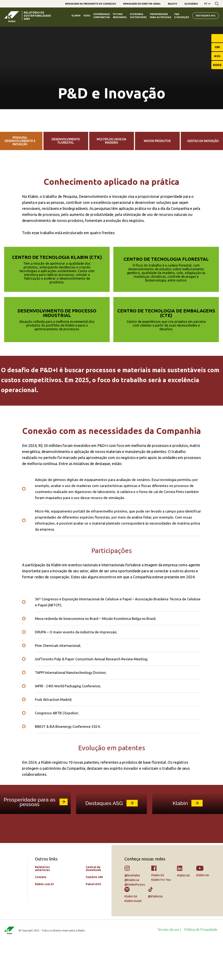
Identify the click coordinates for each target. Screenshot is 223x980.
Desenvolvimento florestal (66, 141)
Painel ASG (93, 923)
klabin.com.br (45, 923)
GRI (217, 47)
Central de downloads (93, 907)
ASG (217, 56)
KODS (217, 65)
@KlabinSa (155, 935)
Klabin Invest (133, 940)
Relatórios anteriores (42, 907)
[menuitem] (90, 4)
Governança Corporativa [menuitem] (102, 16)
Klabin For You (161, 918)
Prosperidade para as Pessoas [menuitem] (161, 16)
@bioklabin (132, 914)
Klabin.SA (158, 914)
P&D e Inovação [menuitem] (182, 16)
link (64, 841)
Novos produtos (157, 141)
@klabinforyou (135, 923)
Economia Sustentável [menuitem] (138, 16)
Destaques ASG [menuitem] (206, 16)
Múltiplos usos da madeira (111, 141)
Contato (41, 916)
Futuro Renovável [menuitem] (120, 16)
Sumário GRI (94, 916)
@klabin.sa (132, 919)
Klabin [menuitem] (76, 16)
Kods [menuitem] (87, 16)
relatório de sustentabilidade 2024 (37, 16)
